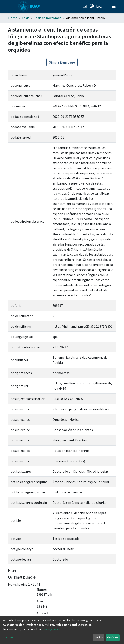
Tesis (26, 18)
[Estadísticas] (85, 6)
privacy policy (51, 629)
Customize (10, 637)
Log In (101, 6)
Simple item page (62, 62)
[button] (92, 6)
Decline (98, 637)
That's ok (113, 637)
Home (13, 18)
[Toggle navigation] (114, 6)
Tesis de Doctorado (48, 18)
